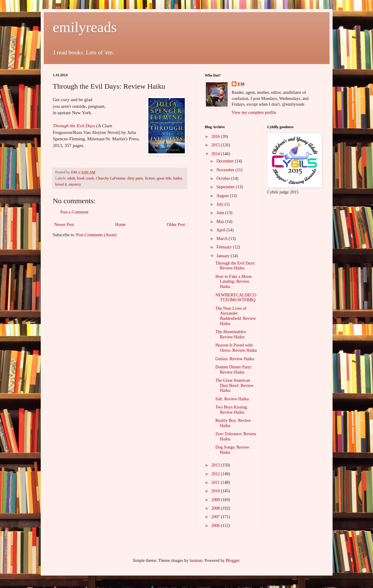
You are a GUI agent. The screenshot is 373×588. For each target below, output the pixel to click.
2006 (216, 526)
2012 (216, 474)
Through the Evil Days (74, 126)
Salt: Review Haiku (232, 399)
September (226, 187)
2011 (216, 482)
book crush (85, 178)
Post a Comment (75, 212)
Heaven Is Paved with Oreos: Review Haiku (236, 348)
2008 (216, 508)
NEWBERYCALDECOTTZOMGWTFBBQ (236, 298)
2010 (216, 491)
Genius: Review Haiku (235, 359)
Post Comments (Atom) (97, 235)
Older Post (176, 225)
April (221, 230)
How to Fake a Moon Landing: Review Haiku (233, 282)
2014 (216, 154)
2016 (216, 137)
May (221, 222)
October (224, 178)
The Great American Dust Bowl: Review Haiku (234, 386)
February (225, 247)
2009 (216, 500)
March (223, 239)
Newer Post (64, 225)
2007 (216, 517)
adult (71, 178)
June (221, 213)
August (223, 196)
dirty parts (135, 178)
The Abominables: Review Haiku (231, 334)
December (226, 161)
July (221, 204)
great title (164, 178)
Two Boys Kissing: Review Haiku (231, 410)
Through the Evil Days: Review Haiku (235, 266)
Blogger (233, 561)
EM (241, 84)
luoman (196, 561)
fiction (150, 178)
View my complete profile (254, 113)
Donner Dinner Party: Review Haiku (234, 370)
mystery (75, 184)
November (226, 170)
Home (120, 225)
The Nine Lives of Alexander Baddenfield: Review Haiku (236, 316)
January (224, 256)
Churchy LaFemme (111, 178)
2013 (216, 465)
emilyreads (85, 27)
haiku (178, 178)
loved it (61, 184)
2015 (216, 145)
